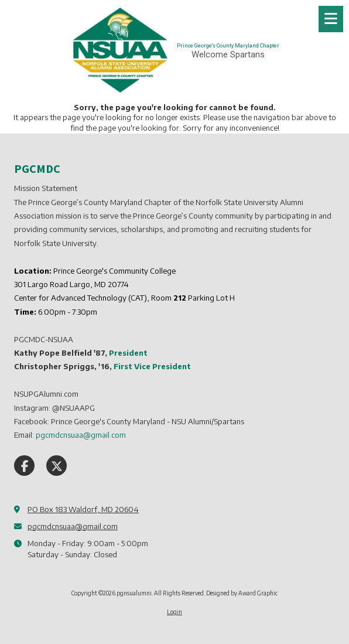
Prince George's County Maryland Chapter (228, 46)
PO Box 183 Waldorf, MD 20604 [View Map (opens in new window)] (83, 509)
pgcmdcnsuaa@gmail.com (73, 526)
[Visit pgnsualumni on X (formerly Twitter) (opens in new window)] (57, 466)
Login (174, 612)
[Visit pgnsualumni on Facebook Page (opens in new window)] (24, 466)
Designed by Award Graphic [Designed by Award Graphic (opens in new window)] (242, 593)
